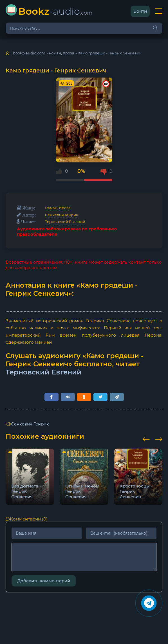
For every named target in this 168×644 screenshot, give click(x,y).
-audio (55, 11)
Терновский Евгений (65, 222)
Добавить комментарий (44, 581)
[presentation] (146, 438)
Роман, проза (58, 208)
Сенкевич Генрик (62, 215)
